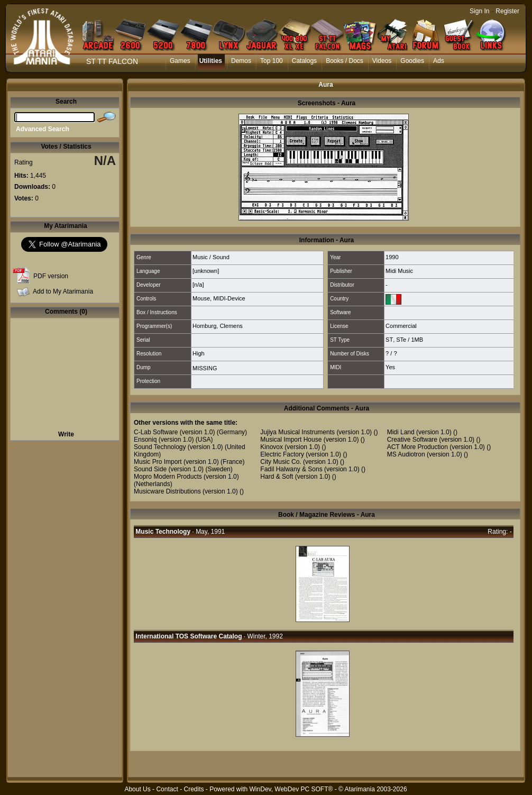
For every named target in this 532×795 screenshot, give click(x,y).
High (199, 353)
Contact (167, 789)
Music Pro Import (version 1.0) (176, 462)
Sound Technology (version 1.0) (178, 447)
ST (389, 340)
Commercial (401, 326)
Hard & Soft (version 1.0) (295, 477)
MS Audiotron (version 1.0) (425, 454)
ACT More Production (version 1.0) (436, 447)
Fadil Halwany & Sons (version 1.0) (310, 469)
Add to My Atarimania (63, 291)
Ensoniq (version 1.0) (164, 440)
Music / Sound (211, 257)
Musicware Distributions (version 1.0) (186, 491)
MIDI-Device (229, 298)
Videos (382, 61)
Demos (241, 61)
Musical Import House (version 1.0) (309, 440)
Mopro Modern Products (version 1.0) (186, 477)
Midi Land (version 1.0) (419, 432)
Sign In (479, 11)
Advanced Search (43, 129)
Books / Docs (345, 61)
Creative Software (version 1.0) (431, 440)
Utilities (211, 61)
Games (180, 61)
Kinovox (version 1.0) (290, 447)
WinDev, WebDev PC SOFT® (291, 789)
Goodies (412, 61)
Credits (194, 789)
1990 (392, 257)
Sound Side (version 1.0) (169, 469)
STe (401, 340)
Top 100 (272, 61)
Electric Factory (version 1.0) (301, 454)
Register (507, 11)
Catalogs (304, 61)
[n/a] (198, 285)
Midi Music (399, 271)
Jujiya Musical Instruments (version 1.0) (316, 432)
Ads (439, 61)
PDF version (51, 276)
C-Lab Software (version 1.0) (174, 432)
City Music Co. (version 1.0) (299, 462)
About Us (137, 789)
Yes (390, 367)
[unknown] (206, 271)
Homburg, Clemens (218, 326)
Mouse (201, 298)
